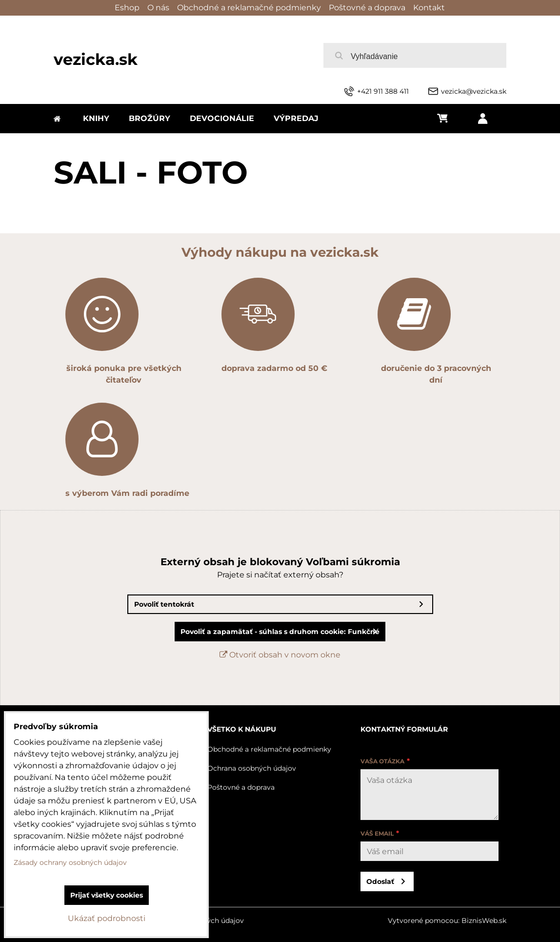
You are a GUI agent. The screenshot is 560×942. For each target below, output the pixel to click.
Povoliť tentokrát (164, 604)
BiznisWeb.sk (484, 921)
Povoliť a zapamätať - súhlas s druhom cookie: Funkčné (280, 632)
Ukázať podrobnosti (107, 918)
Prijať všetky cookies (107, 895)
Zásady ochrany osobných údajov (70, 862)
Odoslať (380, 881)
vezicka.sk (96, 59)
